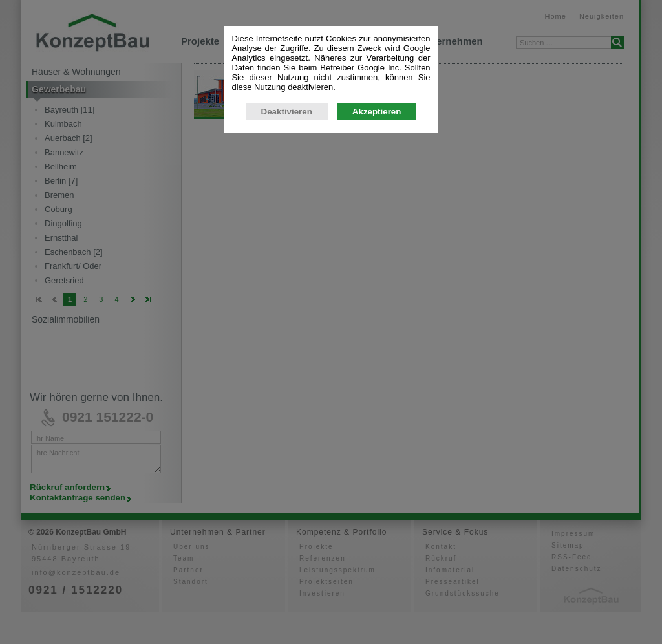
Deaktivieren (287, 236)
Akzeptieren (377, 236)
